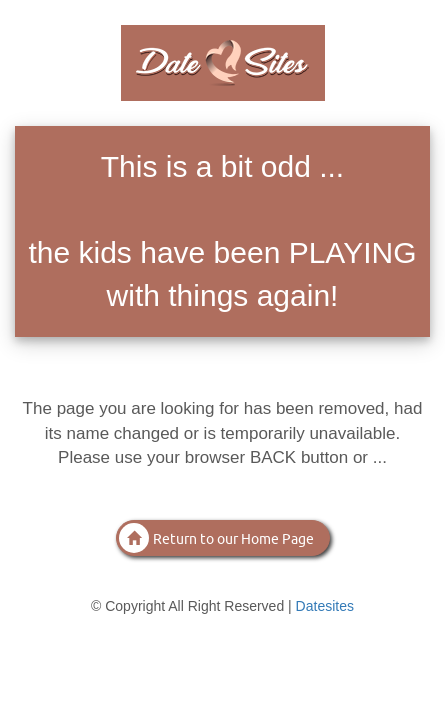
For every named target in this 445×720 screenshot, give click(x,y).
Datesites (325, 606)
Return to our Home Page (216, 538)
